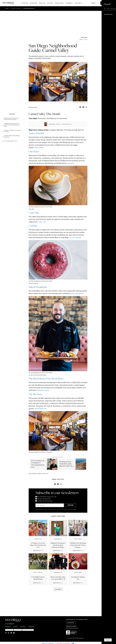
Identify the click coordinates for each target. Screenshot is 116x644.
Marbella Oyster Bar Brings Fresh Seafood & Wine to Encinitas (11, 119)
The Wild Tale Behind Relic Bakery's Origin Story (12, 136)
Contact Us (31, 627)
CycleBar (33, 226)
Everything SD (33, 3)
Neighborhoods (29, 8)
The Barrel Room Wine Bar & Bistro (46, 379)
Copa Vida (34, 213)
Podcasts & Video (59, 3)
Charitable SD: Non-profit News (44, 501)
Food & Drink (25, 3)
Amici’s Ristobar (37, 133)
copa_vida (42, 222)
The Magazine (69, 3)
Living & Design (16, 8)
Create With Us (78, 3)
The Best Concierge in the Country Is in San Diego (13, 131)
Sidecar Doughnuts (38, 287)
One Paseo (34, 151)
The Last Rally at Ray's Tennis (11, 141)
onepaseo (71, 163)
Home (7, 8)
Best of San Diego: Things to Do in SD (46, 497)
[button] (80, 107)
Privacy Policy (10, 630)
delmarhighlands (41, 409)
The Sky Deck (35, 394)
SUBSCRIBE (72, 505)
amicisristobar (39, 148)
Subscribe (105, 3)
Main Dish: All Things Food (43, 499)
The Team (23, 627)
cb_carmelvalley (75, 237)
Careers (15, 627)
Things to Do (42, 3)
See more (58, 589)
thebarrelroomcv (43, 390)
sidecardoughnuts (77, 293)
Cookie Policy (18, 630)
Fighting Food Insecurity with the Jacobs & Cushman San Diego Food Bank (12, 125)
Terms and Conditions (28, 630)
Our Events (50, 3)
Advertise (8, 627)
